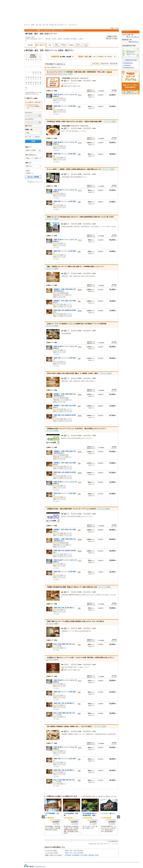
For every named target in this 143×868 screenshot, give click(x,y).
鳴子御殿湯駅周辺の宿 (128, 68)
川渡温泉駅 (91, 855)
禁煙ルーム (29, 173)
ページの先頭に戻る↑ (113, 841)
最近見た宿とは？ (135, 42)
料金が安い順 (105, 64)
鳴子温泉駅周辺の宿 (128, 63)
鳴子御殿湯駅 (75, 855)
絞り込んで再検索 (33, 177)
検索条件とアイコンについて (35, 182)
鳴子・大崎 (39, 25)
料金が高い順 (114, 64)
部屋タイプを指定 (31, 150)
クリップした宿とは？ (133, 37)
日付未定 (29, 126)
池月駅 (97, 855)
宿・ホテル (27, 25)
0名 (39, 137)
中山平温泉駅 (84, 855)
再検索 (33, 141)
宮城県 (33, 25)
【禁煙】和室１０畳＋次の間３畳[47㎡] (64, 608)
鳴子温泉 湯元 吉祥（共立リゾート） (59, 25)
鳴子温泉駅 (80, 851)
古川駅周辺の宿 (127, 65)
